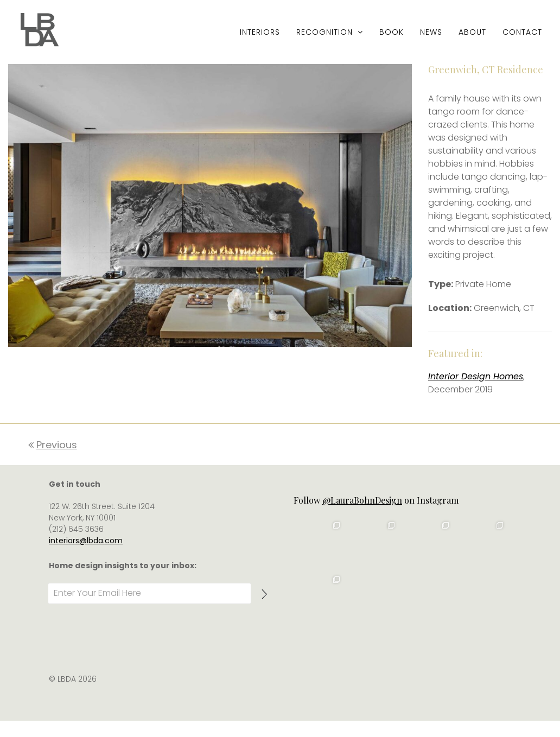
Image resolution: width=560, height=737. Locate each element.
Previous (53, 463)
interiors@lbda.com (86, 559)
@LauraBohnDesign (362, 519)
